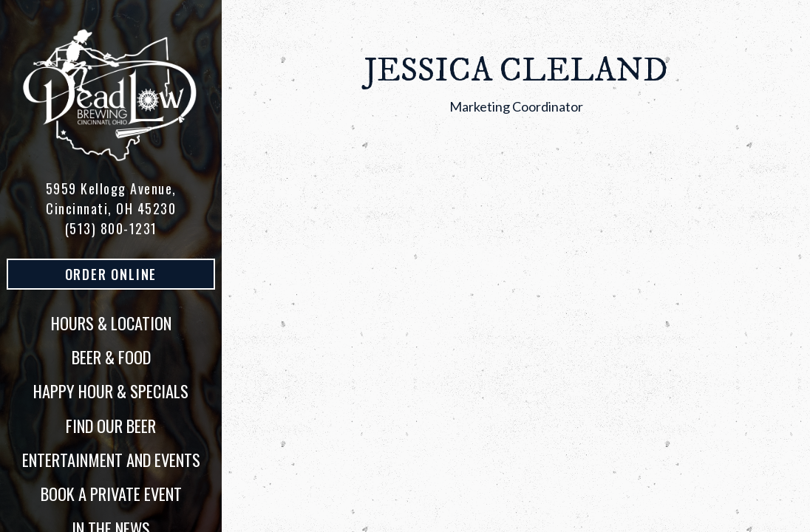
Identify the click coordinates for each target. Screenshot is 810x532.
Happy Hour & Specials (111, 391)
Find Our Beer (111, 426)
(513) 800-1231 (111, 228)
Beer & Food (111, 357)
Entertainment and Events (111, 460)
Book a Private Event (111, 494)
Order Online (140, 274)
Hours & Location (111, 323)
